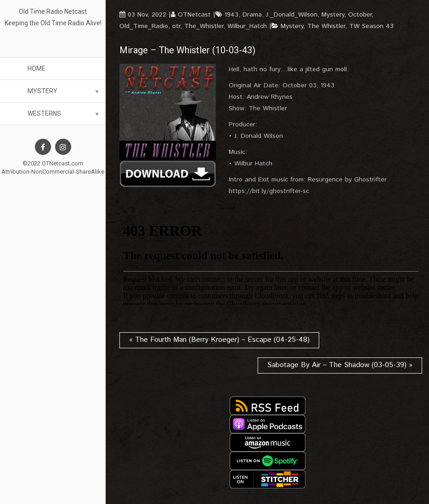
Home (37, 68)
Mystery (42, 91)
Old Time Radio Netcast (53, 11)
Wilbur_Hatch (247, 26)
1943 (231, 15)
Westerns (44, 113)
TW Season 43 (371, 26)
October (360, 15)
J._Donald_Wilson (292, 15)
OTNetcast (194, 15)
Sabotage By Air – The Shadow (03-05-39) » (340, 365)
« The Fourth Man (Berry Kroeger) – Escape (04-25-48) (219, 340)
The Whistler (326, 26)
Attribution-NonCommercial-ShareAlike (53, 172)
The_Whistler (204, 26)
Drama (252, 15)
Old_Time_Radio (144, 26)
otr (176, 26)
